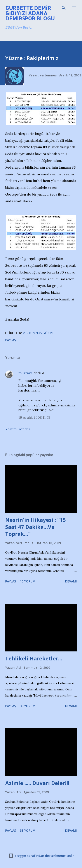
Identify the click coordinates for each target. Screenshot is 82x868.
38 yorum (28, 830)
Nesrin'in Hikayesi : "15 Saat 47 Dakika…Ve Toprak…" (36, 527)
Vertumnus (32, 333)
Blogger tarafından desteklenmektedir (41, 856)
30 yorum (28, 706)
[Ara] (64, 8)
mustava (25, 373)
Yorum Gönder (18, 429)
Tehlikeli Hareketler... (34, 658)
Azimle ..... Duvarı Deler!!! (37, 783)
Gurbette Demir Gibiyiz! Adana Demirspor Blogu (30, 13)
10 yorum (28, 581)
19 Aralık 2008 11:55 (34, 417)
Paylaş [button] (11, 340)
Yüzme (49, 333)
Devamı (71, 581)
